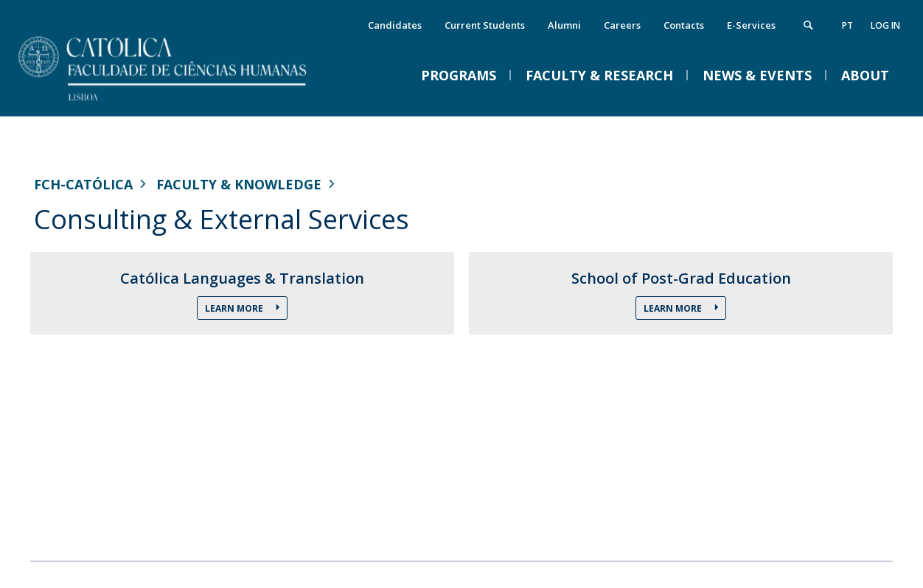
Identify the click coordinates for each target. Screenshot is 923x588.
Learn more (235, 308)
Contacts (684, 25)
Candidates (395, 25)
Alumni (564, 25)
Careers (622, 25)
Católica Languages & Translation (242, 279)
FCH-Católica (83, 184)
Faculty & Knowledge (239, 184)
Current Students (485, 25)
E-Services (751, 25)
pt (847, 25)
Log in (885, 25)
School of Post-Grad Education (681, 279)
